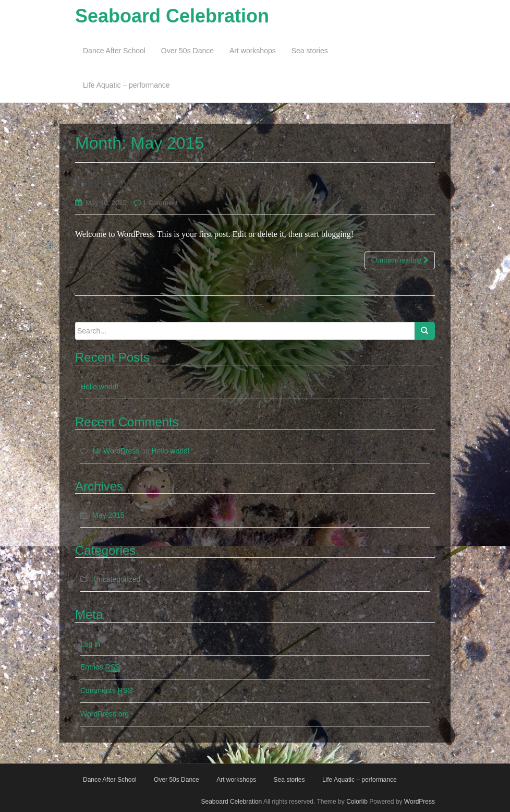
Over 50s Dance (187, 51)
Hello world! (119, 182)
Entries (100, 667)
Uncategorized (117, 579)
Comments (106, 691)
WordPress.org (105, 714)
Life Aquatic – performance (126, 85)
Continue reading (400, 260)
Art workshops (253, 51)
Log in (90, 644)
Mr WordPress (116, 451)
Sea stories (310, 51)
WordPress (420, 802)
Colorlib (357, 802)
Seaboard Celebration (172, 16)
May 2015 (108, 515)
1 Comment (160, 203)
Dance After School (114, 51)
